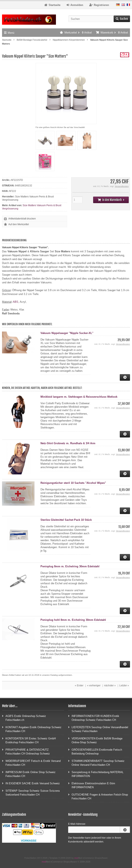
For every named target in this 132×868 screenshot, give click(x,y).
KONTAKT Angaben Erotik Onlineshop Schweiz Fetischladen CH (32, 729)
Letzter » (124, 685)
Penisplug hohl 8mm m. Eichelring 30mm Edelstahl (73, 620)
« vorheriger (94, 685)
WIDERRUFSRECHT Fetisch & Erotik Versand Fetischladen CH (31, 763)
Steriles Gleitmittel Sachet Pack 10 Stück (66, 520)
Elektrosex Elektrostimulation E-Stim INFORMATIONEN (92, 785)
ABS (16, 302)
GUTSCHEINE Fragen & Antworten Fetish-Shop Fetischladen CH (98, 796)
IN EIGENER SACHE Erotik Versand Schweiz (31, 783)
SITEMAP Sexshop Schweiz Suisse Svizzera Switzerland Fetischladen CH (31, 792)
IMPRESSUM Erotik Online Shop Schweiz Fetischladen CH (29, 774)
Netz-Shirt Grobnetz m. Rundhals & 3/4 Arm (68, 443)
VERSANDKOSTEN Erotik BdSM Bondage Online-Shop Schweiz (95, 740)
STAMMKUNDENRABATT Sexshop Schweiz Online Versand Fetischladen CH (96, 763)
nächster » (110, 685)
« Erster (79, 685)
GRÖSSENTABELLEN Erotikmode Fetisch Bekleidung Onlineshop (95, 751)
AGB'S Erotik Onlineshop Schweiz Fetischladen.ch (24, 718)
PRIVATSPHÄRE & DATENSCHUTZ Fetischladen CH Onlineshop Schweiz (26, 751)
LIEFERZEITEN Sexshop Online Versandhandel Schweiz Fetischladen (98, 729)
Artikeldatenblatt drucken (22, 219)
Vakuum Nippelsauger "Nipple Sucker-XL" (67, 333)
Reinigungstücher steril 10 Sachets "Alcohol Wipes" (73, 483)
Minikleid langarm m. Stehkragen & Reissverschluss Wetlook (79, 397)
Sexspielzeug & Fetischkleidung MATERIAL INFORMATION (96, 774)
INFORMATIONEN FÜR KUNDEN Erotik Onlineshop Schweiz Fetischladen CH (94, 718)
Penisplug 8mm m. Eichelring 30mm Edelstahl (70, 566)
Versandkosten (122, 186)
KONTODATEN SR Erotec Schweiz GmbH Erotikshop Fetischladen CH (29, 740)
